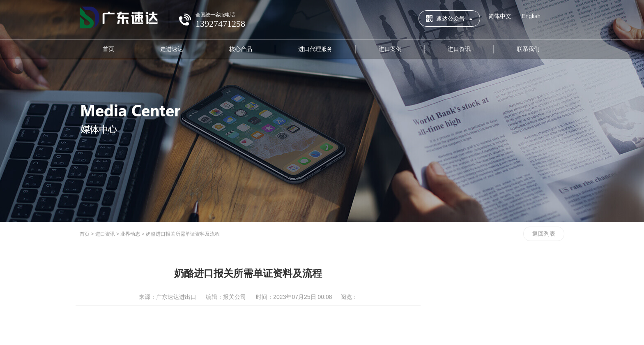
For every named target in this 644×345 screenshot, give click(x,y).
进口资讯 (459, 49)
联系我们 (528, 49)
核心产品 (241, 49)
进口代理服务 (315, 49)
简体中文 (500, 16)
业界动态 (130, 234)
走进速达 (172, 49)
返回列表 (544, 234)
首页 (108, 49)
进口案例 (390, 49)
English (531, 16)
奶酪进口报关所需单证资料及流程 (183, 234)
